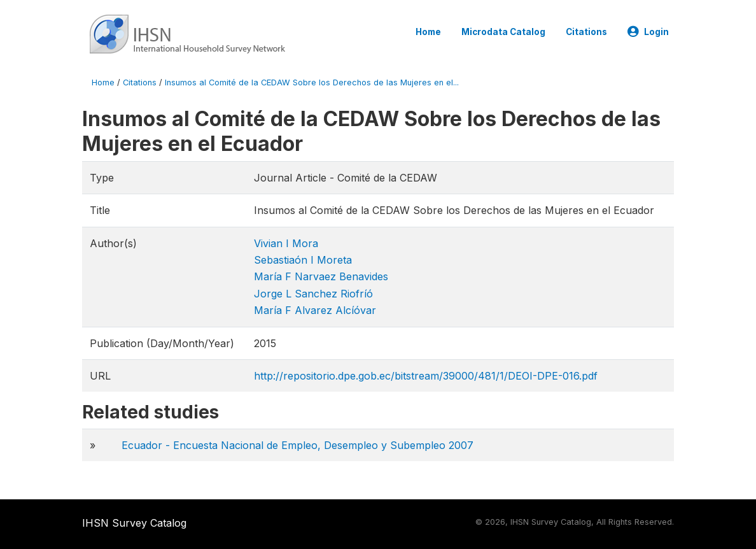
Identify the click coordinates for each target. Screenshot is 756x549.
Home (428, 32)
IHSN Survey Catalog (134, 523)
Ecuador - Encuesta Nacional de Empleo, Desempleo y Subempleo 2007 (297, 445)
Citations (586, 32)
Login (648, 32)
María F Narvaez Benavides (321, 276)
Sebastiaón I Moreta (303, 260)
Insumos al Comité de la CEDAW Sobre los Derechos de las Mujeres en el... (312, 82)
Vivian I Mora (286, 243)
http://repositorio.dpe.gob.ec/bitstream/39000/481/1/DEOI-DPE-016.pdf (426, 376)
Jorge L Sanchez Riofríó (313, 294)
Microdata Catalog (503, 32)
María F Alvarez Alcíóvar (315, 310)
